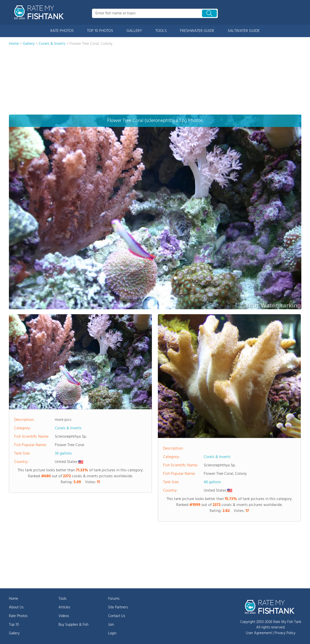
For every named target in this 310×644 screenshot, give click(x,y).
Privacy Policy (285, 633)
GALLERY (134, 31)
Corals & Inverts (68, 428)
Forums (114, 599)
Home (14, 599)
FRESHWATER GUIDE (197, 31)
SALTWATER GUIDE (244, 31)
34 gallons (63, 453)
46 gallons (212, 482)
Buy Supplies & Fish (73, 625)
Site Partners (118, 607)
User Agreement (259, 633)
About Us (16, 607)
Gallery (14, 633)
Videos (64, 616)
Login (112, 633)
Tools (62, 599)
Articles (64, 607)
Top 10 (14, 625)
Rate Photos (18, 616)
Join (111, 625)
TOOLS (161, 31)
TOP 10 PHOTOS (100, 31)
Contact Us (117, 616)
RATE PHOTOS (62, 31)
